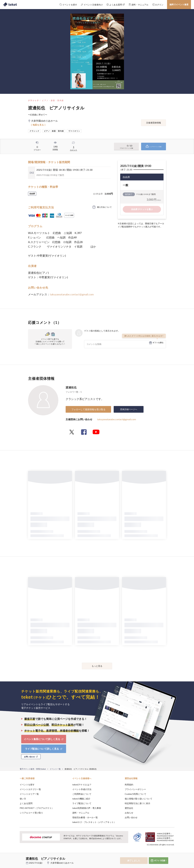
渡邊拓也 (71, 387)
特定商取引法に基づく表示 (137, 803)
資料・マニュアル (81, 813)
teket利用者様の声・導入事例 (87, 808)
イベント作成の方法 (82, 789)
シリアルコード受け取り (31, 813)
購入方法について (104, 207)
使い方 (23, 799)
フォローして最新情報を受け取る (88, 409)
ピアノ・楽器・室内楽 (53, 100)
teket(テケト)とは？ (82, 785)
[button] (15, 857)
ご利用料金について (82, 794)
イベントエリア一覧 (29, 794)
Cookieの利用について (135, 794)
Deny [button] (157, 853)
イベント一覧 (55, 769)
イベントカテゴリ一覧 (30, 789)
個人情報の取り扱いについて (139, 799)
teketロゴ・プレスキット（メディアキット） (94, 822)
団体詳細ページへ (129, 409)
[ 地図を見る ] (38, 125)
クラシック (33, 100)
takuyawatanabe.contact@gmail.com (72, 294)
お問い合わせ (131, 817)
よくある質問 (26, 803)
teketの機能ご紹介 (81, 799)
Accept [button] (173, 853)
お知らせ (129, 813)
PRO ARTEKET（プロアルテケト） (37, 808)
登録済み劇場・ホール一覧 (85, 817)
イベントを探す (27, 785)
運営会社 (129, 808)
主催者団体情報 (154, 123)
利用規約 (129, 785)
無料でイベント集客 (179, 4)
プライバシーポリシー (135, 789)
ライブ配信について (82, 803)
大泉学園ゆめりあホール (62, 863)
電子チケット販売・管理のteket (33, 769)
